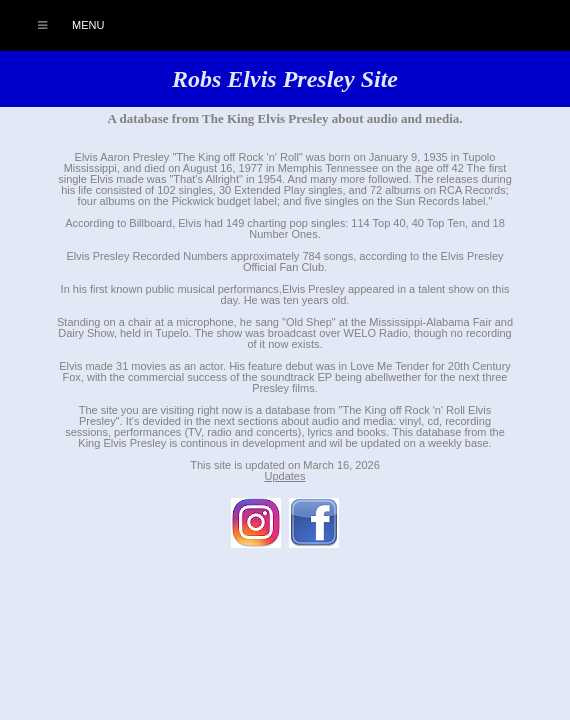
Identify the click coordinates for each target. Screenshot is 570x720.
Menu (60, 25)
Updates (285, 476)
